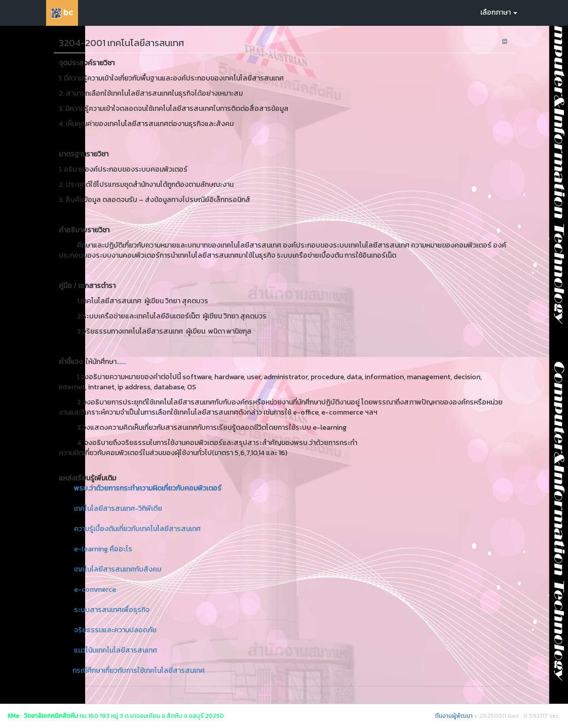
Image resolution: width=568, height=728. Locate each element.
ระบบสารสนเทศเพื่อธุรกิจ (112, 610)
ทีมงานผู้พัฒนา (454, 716)
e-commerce (95, 590)
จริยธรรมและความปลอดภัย (115, 630)
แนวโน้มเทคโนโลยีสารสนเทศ (116, 650)
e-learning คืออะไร (103, 549)
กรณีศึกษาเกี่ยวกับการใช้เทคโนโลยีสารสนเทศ (139, 671)
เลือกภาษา (499, 12)
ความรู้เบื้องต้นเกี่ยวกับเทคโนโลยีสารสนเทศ (137, 529)
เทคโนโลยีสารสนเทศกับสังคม (118, 569)
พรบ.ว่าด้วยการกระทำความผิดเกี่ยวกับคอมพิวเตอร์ (148, 488)
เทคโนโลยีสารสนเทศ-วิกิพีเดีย (118, 509)
